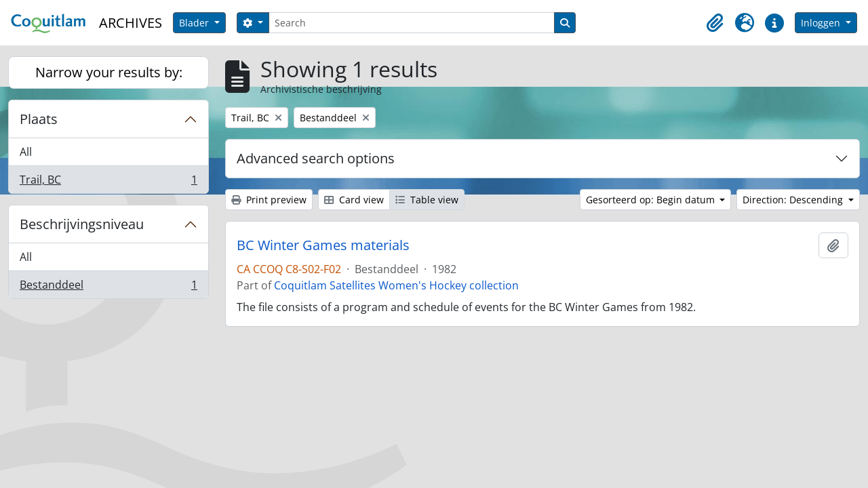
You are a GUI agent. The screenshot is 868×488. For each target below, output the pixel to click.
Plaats (39, 119)
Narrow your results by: (109, 72)
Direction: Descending (794, 200)
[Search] (412, 23)
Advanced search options (316, 158)
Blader (195, 23)
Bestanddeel (108, 287)
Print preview (269, 200)
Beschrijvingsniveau (82, 224)
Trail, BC (108, 182)
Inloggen (822, 23)
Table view (427, 200)
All (26, 152)
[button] (715, 23)
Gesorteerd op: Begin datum (652, 200)
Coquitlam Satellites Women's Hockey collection (396, 285)
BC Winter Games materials (323, 245)
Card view (354, 200)
